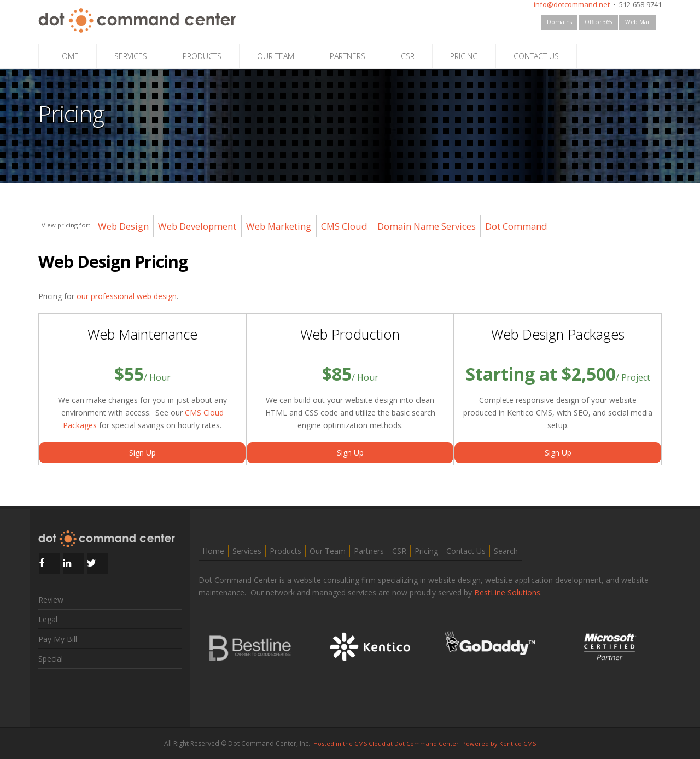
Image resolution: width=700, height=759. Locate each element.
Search (506, 551)
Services (247, 551)
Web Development (197, 226)
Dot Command (516, 226)
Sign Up (142, 453)
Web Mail (638, 22)
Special (51, 659)
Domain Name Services (427, 226)
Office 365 (599, 22)
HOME (68, 56)
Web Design (123, 226)
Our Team (328, 551)
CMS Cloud (344, 226)
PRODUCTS (202, 56)
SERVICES (131, 56)
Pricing (426, 551)
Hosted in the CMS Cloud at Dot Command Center (386, 743)
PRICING (464, 56)
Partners (369, 551)
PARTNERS (348, 56)
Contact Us (466, 551)
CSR (408, 56)
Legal (48, 619)
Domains (559, 22)
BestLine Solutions (507, 592)
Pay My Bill (58, 639)
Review (51, 600)
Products (285, 551)
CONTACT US (536, 56)
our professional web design (127, 296)
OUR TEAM (276, 56)
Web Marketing (279, 226)
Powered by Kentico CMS (499, 743)
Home (213, 551)
